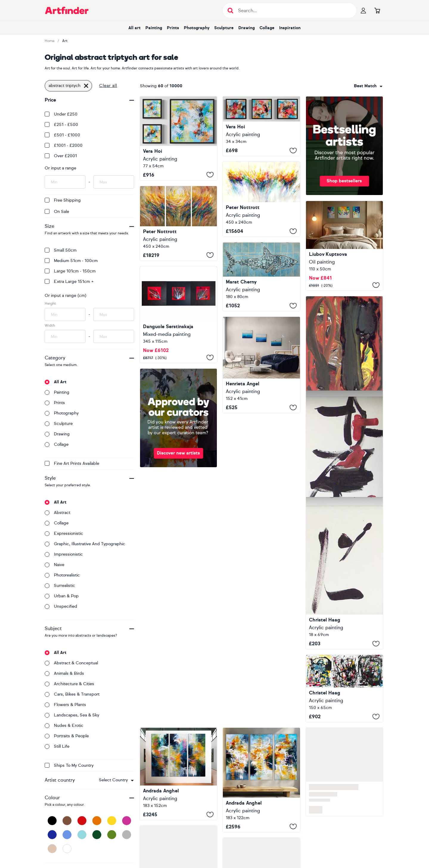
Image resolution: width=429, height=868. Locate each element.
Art (65, 41)
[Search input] (293, 11)
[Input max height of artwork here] (114, 314)
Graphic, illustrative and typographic (85, 544)
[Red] (82, 821)
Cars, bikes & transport (72, 694)
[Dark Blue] (52, 835)
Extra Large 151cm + (69, 282)
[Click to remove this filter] (86, 86)
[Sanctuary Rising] (261, 780)
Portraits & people (67, 736)
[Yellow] (112, 821)
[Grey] (127, 835)
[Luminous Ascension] (178, 774)
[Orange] (97, 821)
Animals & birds (64, 673)
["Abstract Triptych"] (178, 138)
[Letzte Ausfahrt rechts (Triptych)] (344, 688)
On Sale (57, 212)
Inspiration (290, 28)
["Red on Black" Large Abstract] (178, 315)
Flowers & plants (65, 705)
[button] (116, 780)
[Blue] (67, 835)
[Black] (52, 821)
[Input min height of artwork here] (65, 314)
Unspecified (61, 606)
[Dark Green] (97, 835)
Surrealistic (60, 586)
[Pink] (127, 821)
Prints (173, 28)
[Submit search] (230, 11)
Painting (154, 28)
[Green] (112, 835)
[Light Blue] (82, 835)
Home (50, 41)
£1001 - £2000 (64, 145)
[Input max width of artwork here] (114, 336)
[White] (67, 849)
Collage (267, 28)
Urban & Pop (62, 596)
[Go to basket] (377, 10)
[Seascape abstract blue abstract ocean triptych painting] (261, 365)
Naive (55, 565)
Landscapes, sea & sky (72, 715)
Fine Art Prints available (72, 463)
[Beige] (52, 849)
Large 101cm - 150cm (70, 271)
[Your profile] (363, 10)
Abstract (57, 513)
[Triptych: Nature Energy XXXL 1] (178, 223)
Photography (197, 28)
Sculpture (224, 28)
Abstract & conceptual (71, 663)
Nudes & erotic (64, 726)
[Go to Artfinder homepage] (67, 10)
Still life (57, 746)
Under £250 (61, 114)
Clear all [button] (108, 86)
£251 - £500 (61, 125)
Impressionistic (64, 554)
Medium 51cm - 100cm (71, 261)
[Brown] (67, 821)
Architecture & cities (69, 684)
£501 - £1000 (62, 135)
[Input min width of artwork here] (65, 336)
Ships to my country (69, 765)
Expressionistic (64, 533)
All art (135, 28)
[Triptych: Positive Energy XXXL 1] (261, 199)
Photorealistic (62, 575)
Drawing (247, 28)
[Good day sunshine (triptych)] (344, 246)
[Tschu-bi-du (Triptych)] (344, 473)
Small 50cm (61, 250)
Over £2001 (61, 156)
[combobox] (116, 780)
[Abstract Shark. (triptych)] (261, 277)
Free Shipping (63, 200)
